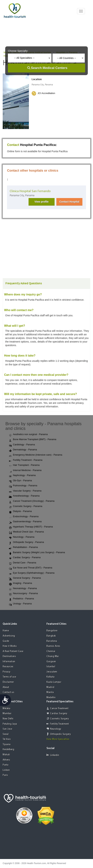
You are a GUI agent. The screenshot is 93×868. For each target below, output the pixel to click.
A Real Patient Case (13, 651)
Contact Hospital (69, 202)
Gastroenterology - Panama (25, 522)
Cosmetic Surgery (59, 719)
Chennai (51, 651)
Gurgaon (51, 662)
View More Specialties (58, 739)
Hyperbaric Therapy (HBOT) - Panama (31, 527)
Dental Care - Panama (23, 563)
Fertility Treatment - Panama (26, 460)
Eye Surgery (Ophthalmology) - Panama (32, 573)
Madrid (50, 687)
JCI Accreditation (46, 93)
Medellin (51, 698)
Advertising (9, 636)
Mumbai (7, 714)
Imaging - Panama (20, 583)
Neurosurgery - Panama (23, 594)
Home (6, 631)
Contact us (8, 692)
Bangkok (51, 636)
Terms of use (9, 677)
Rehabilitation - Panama (23, 547)
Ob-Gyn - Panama (20, 481)
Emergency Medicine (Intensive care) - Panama (36, 455)
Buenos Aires (53, 646)
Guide (6, 641)
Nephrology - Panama (22, 476)
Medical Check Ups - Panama (26, 532)
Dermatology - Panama (23, 450)
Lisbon (6, 770)
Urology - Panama (20, 604)
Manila (50, 692)
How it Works (10, 646)
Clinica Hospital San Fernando (30, 191)
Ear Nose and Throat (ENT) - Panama (31, 568)
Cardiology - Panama (22, 445)
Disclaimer (8, 682)
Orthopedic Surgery (60, 734)
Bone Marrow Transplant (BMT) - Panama (33, 440)
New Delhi (8, 719)
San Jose (7, 729)
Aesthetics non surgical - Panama (28, 435)
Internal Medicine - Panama (25, 470)
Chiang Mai (53, 656)
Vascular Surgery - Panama (25, 491)
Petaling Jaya (10, 724)
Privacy (7, 672)
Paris (5, 775)
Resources (8, 667)
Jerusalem (52, 672)
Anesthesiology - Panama (24, 496)
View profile (41, 202)
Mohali (6, 755)
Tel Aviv (7, 739)
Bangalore (52, 631)
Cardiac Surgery (59, 714)
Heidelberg (8, 749)
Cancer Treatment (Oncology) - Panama (32, 501)
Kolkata (51, 677)
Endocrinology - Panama (24, 517)
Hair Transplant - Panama (24, 465)
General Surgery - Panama (25, 578)
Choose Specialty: (18, 51)
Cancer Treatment (59, 709)
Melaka (6, 709)
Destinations (9, 656)
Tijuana (7, 744)
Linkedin (53, 755)
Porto (6, 765)
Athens (6, 760)
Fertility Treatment (60, 724)
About (6, 687)
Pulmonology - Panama (23, 486)
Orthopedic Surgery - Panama (26, 542)
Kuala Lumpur (54, 682)
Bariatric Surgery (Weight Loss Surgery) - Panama (37, 553)
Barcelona (52, 641)
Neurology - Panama (22, 537)
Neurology (56, 729)
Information (9, 662)
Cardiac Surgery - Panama (25, 558)
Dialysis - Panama (20, 511)
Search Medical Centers (49, 68)
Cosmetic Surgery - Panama (26, 506)
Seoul (6, 734)
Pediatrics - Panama (21, 599)
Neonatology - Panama (23, 589)
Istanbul (51, 667)
